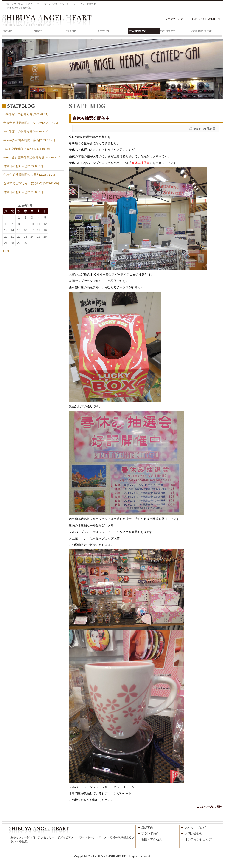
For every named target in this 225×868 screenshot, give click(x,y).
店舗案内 (147, 828)
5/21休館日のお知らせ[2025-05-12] (26, 131)
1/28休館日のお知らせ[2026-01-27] (26, 114)
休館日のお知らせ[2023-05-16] (23, 192)
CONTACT (175, 32)
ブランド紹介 (150, 833)
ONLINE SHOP (207, 32)
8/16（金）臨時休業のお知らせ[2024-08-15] (32, 157)
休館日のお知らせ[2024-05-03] (23, 166)
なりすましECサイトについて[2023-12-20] (31, 183)
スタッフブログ (195, 828)
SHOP (49, 32)
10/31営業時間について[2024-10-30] (27, 149)
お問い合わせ (194, 833)
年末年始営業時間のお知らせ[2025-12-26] (31, 123)
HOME (18, 32)
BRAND (81, 32)
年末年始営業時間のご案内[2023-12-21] (29, 175)
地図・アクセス (152, 839)
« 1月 (6, 251)
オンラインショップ (198, 839)
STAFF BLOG (144, 32)
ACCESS (112, 32)
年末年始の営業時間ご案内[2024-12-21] (29, 140)
